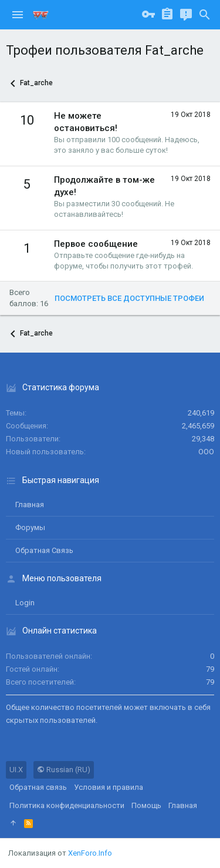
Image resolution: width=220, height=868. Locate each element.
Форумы (30, 527)
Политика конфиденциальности (67, 805)
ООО (206, 452)
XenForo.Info (90, 853)
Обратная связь (44, 550)
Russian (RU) (64, 770)
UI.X (16, 770)
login (25, 603)
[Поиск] (205, 15)
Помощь (146, 805)
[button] (18, 15)
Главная (30, 505)
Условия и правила (109, 787)
